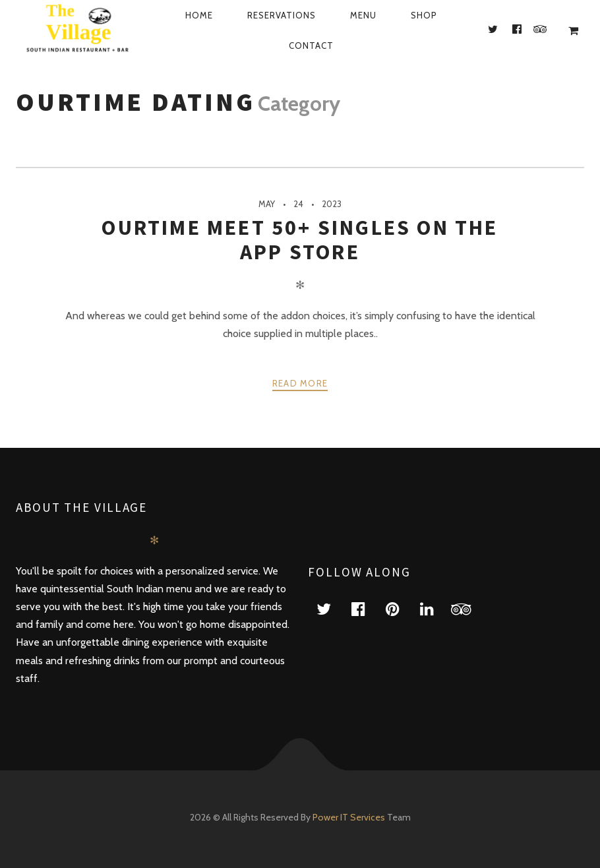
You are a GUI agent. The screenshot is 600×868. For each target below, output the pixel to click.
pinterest (400, 608)
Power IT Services (350, 817)
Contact (311, 46)
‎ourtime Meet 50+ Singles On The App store (300, 239)
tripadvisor (469, 608)
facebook (366, 608)
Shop (424, 15)
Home (199, 15)
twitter (332, 608)
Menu (363, 15)
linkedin (435, 608)
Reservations (282, 15)
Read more (300, 383)
